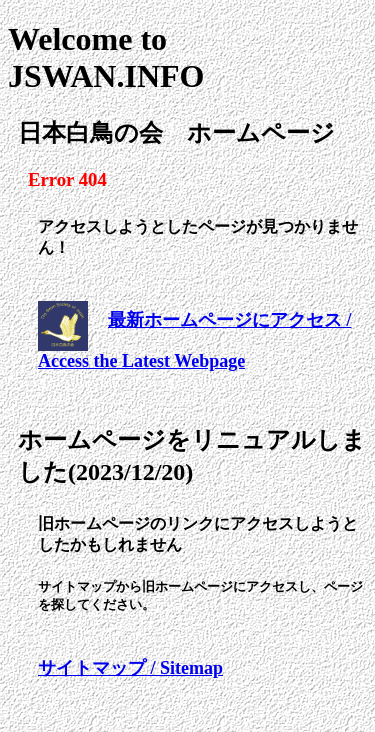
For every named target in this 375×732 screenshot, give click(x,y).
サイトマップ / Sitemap (130, 668)
